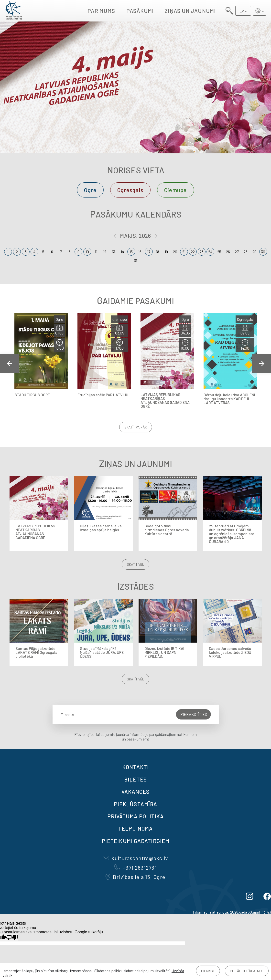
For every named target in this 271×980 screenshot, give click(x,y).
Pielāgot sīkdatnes (247, 971)
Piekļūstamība (135, 804)
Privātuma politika (136, 816)
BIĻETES (135, 779)
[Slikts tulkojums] (12, 938)
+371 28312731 (135, 867)
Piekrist (208, 971)
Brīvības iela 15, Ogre (135, 877)
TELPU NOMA (135, 828)
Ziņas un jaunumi (190, 11)
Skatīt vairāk (136, 427)
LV (242, 11)
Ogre (90, 190)
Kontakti (136, 767)
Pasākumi (140, 11)
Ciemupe (176, 190)
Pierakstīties (194, 714)
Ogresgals (130, 190)
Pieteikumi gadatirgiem (135, 841)
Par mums (101, 11)
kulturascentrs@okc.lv (135, 858)
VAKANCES (136, 792)
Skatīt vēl (135, 564)
